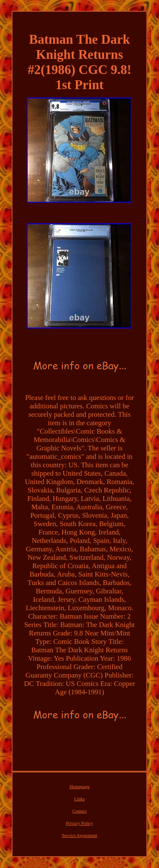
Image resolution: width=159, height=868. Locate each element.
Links (79, 799)
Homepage (80, 786)
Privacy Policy (79, 823)
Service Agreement (79, 835)
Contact (79, 811)
